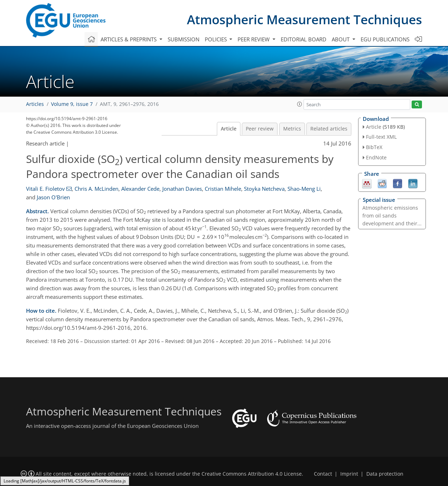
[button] (300, 104)
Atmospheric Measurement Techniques (304, 19)
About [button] (341, 39)
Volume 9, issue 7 (72, 104)
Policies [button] (217, 39)
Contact (323, 474)
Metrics (292, 129)
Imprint (349, 474)
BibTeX (374, 147)
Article (229, 129)
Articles (35, 104)
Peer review (260, 129)
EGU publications (385, 39)
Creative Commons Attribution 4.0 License (252, 474)
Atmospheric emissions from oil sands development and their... (392, 216)
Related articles (329, 129)
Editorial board (304, 39)
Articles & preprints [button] (129, 39)
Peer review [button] (254, 39)
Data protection (385, 474)
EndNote (376, 157)
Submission (184, 39)
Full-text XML (381, 137)
